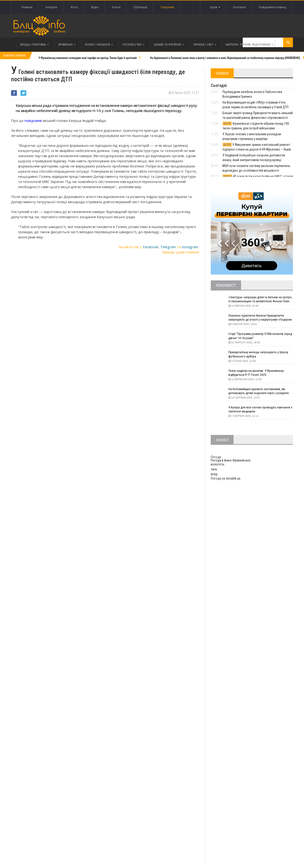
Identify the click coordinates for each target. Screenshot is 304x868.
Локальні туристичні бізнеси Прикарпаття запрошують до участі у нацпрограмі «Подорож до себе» (257, 318)
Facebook (151, 247)
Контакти (239, 7)
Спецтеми (167, 7)
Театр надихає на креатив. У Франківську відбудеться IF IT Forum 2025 (257, 373)
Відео (95, 7)
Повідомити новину (272, 7)
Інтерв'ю (51, 7)
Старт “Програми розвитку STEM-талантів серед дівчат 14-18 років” (257, 336)
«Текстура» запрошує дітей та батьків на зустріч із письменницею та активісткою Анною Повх (257, 300)
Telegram (168, 247)
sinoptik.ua (233, 478)
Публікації (140, 7)
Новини (27, 7)
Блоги (116, 7)
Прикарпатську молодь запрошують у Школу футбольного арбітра (260, 354)
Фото (74, 7)
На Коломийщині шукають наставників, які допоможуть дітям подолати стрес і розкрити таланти (261, 391)
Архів (214, 7)
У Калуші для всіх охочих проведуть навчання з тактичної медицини (260, 410)
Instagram (190, 247)
